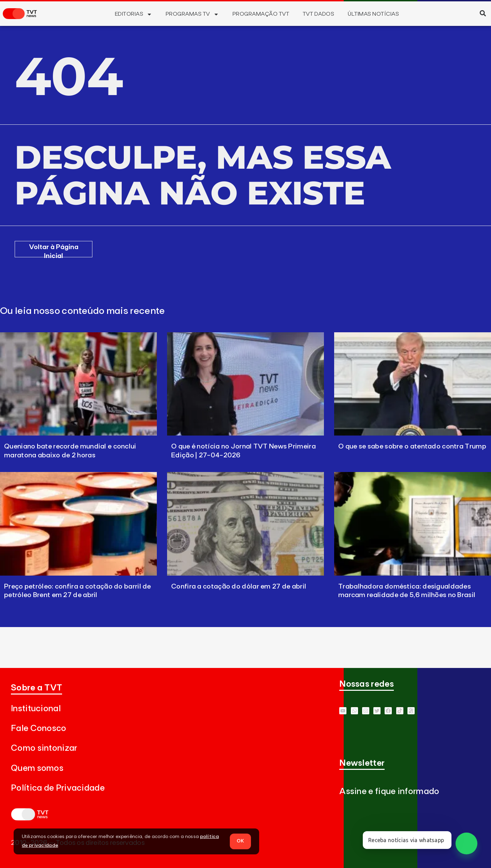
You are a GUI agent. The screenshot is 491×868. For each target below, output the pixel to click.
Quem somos (37, 768)
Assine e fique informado (389, 791)
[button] (483, 13)
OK (240, 841)
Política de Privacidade (58, 788)
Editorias (133, 14)
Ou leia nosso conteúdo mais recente (83, 311)
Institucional (36, 709)
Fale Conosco (39, 728)
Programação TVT (261, 14)
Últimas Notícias (373, 14)
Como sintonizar (44, 748)
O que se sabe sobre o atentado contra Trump (412, 446)
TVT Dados (318, 14)
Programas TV (192, 14)
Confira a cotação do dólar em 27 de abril (239, 587)
